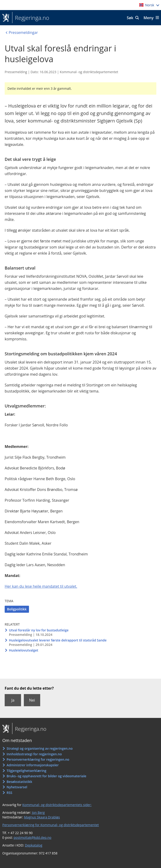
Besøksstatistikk (19, 782)
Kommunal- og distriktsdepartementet (89, 72)
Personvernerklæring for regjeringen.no (38, 759)
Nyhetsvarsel (17, 787)
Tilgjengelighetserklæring (26, 771)
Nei (32, 700)
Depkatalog (34, 845)
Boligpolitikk (17, 609)
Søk (130, 18)
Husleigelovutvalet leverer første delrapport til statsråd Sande (58, 640)
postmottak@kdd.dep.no (32, 837)
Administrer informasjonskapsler (33, 765)
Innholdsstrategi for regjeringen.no (34, 754)
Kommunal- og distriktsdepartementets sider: (57, 805)
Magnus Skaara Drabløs (42, 817)
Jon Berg (38, 812)
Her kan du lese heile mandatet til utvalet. (41, 586)
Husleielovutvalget (23, 650)
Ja (13, 700)
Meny (148, 18)
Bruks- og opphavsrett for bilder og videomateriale (46, 776)
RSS (9, 793)
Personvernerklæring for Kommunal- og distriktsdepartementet (51, 825)
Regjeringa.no (31, 18)
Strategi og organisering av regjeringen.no (40, 748)
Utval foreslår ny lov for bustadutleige (39, 630)
